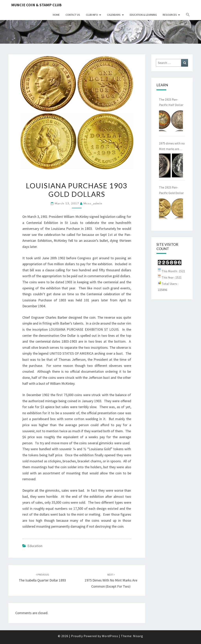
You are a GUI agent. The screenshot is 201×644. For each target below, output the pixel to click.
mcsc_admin (93, 203)
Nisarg (138, 636)
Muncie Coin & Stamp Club (36, 5)
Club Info (92, 15)
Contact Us (73, 15)
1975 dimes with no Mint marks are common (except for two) (111, 581)
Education (35, 546)
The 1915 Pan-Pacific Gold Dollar (171, 190)
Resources (170, 15)
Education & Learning (143, 15)
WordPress (110, 636)
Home (56, 15)
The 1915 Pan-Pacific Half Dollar (171, 102)
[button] (188, 15)
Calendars (114, 15)
